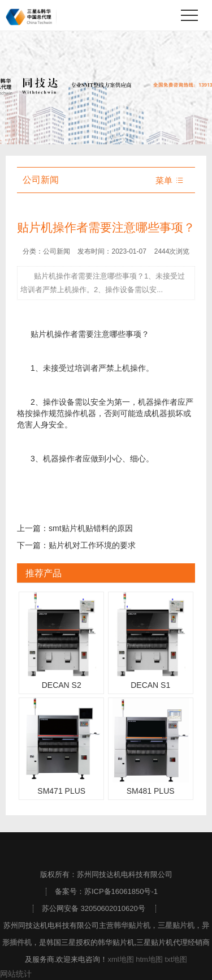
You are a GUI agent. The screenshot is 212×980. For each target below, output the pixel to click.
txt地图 (176, 959)
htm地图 (149, 959)
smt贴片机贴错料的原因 (91, 528)
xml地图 (120, 959)
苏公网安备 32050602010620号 (94, 908)
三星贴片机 (176, 925)
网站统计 (16, 974)
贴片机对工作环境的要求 (92, 545)
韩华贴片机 (132, 925)
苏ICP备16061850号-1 (121, 891)
